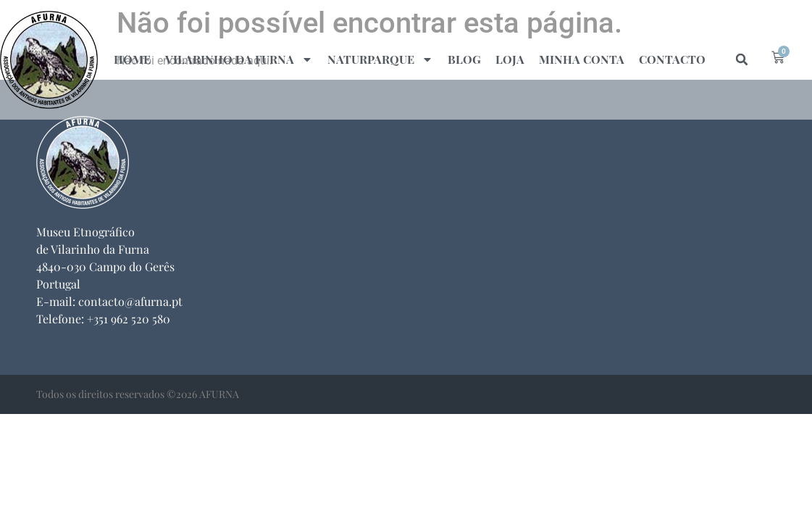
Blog (464, 59)
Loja (510, 59)
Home (132, 59)
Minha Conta (582, 59)
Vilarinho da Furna (239, 59)
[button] (742, 59)
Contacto (672, 59)
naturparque (380, 59)
